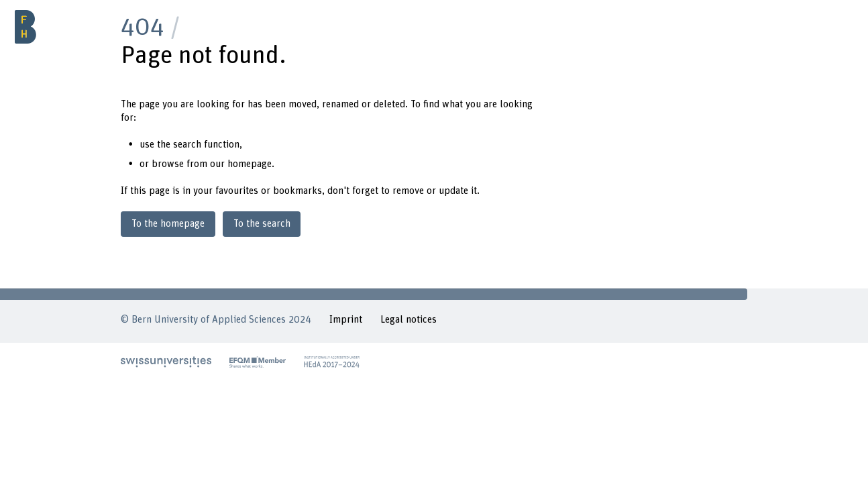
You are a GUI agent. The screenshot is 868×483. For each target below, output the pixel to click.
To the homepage (168, 224)
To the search (262, 224)
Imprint (346, 320)
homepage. (251, 164)
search (187, 145)
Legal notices (409, 320)
